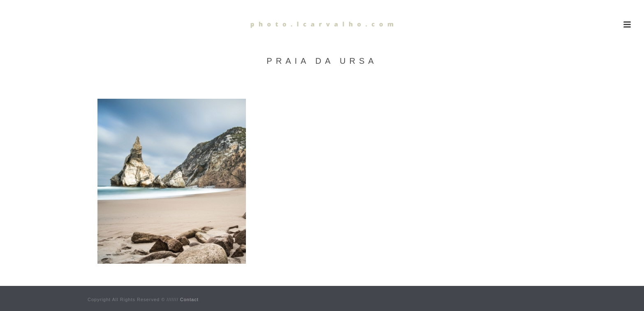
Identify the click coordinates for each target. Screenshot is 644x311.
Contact (189, 299)
